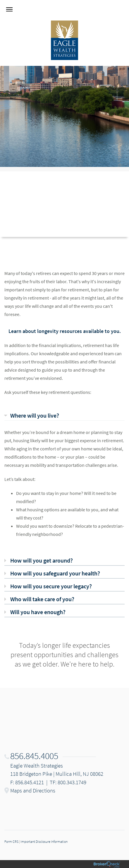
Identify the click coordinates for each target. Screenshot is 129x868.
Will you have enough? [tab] (38, 612)
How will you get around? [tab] (42, 560)
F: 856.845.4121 (27, 782)
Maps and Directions (33, 790)
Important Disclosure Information (44, 841)
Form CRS (11, 841)
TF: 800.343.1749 (68, 782)
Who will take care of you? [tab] (42, 599)
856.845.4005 (34, 756)
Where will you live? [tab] (35, 415)
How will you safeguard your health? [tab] (55, 573)
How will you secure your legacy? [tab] (51, 586)
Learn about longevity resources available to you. (65, 331)
